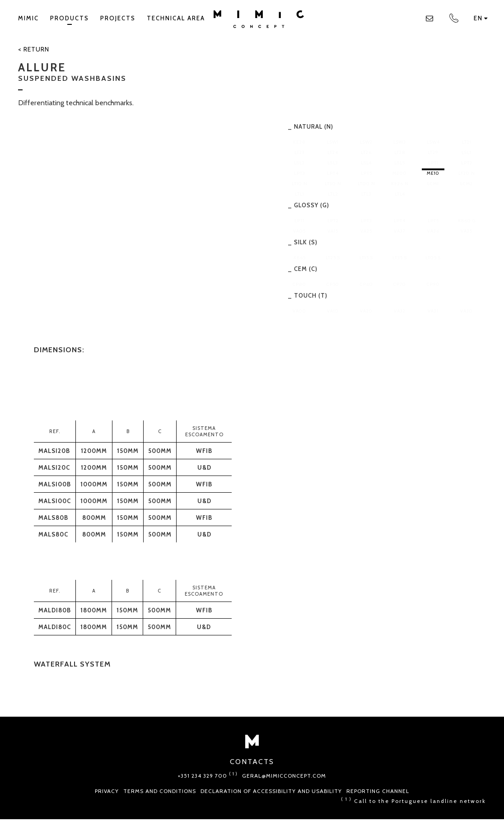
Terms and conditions (160, 791)
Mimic (28, 18)
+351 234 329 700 (208, 776)
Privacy (107, 791)
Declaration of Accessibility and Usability (271, 791)
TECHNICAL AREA (176, 18)
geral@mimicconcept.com (284, 776)
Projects (118, 18)
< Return (34, 49)
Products (70, 20)
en (481, 18)
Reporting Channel (378, 791)
